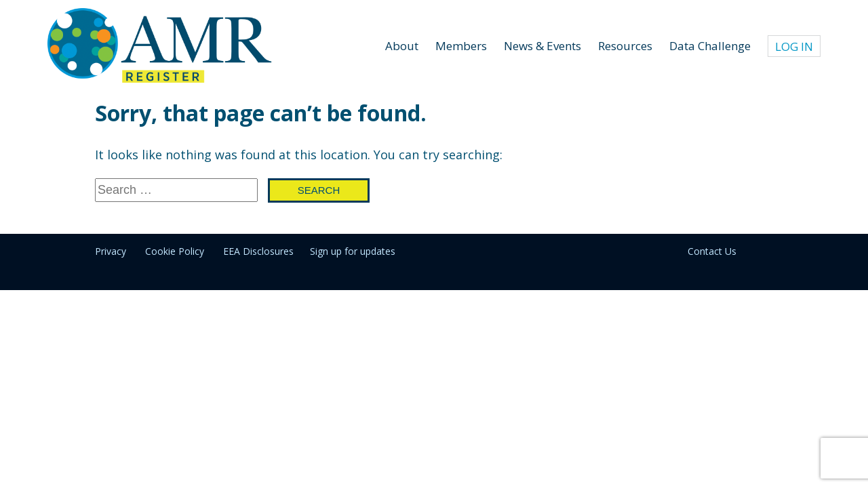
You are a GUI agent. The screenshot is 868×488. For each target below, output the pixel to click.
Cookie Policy (175, 251)
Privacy (111, 251)
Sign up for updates (353, 251)
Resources (625, 46)
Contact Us (712, 251)
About (402, 46)
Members (461, 46)
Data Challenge (710, 46)
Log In (794, 46)
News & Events (542, 46)
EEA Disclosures (258, 251)
